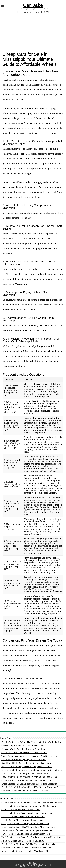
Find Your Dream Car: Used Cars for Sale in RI (23, 841)
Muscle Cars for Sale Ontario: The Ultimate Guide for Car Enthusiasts (33, 770)
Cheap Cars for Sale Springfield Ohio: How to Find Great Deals (30, 784)
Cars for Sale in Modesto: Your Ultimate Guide (22, 820)
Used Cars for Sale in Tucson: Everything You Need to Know (29, 806)
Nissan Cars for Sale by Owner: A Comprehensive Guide (27, 766)
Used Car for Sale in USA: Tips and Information (23, 816)
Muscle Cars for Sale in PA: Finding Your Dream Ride (26, 851)
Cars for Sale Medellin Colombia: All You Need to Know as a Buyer (32, 787)
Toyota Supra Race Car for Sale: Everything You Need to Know (30, 756)
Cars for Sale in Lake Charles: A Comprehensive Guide (26, 848)
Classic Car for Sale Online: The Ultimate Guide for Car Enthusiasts (32, 742)
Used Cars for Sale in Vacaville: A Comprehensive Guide (27, 813)
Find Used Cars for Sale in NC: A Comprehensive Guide (27, 830)
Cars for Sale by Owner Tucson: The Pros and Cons (24, 753)
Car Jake (33, 5)
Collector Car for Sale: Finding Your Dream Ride (23, 749)
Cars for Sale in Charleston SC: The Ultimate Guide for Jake (28, 844)
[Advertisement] (33, 31)
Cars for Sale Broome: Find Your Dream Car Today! (25, 791)
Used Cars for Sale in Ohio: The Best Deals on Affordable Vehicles (31, 837)
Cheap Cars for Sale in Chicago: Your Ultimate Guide (25, 823)
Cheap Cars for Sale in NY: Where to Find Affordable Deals (28, 827)
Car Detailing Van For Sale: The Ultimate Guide (23, 746)
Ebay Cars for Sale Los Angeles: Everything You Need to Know (30, 777)
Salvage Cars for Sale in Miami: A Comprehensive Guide (27, 834)
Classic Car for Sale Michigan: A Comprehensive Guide (26, 780)
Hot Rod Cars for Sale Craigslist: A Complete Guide (25, 773)
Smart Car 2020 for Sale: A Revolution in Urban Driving (27, 763)
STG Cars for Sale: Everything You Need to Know (24, 760)
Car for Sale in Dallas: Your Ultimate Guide (21, 810)
